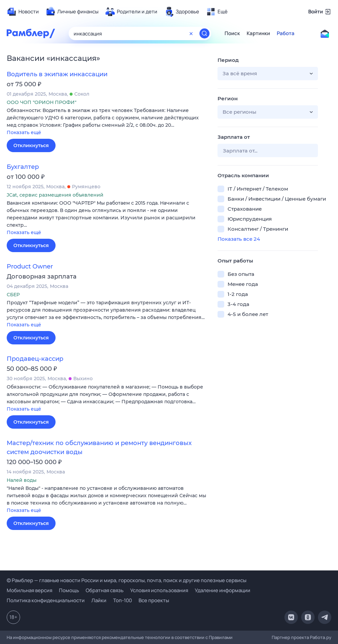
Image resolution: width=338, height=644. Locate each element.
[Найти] (204, 33)
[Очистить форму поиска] (191, 33)
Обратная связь (105, 590)
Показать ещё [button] (24, 132)
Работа (286, 33)
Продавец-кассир (35, 359)
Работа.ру (321, 637)
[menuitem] (23, 12)
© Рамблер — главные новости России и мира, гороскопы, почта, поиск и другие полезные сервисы (126, 580)
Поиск (232, 33)
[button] (107, 122)
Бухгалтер (23, 167)
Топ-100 (122, 600)
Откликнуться (31, 145)
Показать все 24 (239, 239)
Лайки (99, 600)
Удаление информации (223, 590)
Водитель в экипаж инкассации (57, 74)
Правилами (221, 637)
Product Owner (30, 266)
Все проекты (154, 600)
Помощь (69, 590)
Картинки (258, 33)
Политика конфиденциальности (46, 600)
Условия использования (159, 590)
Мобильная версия (29, 590)
